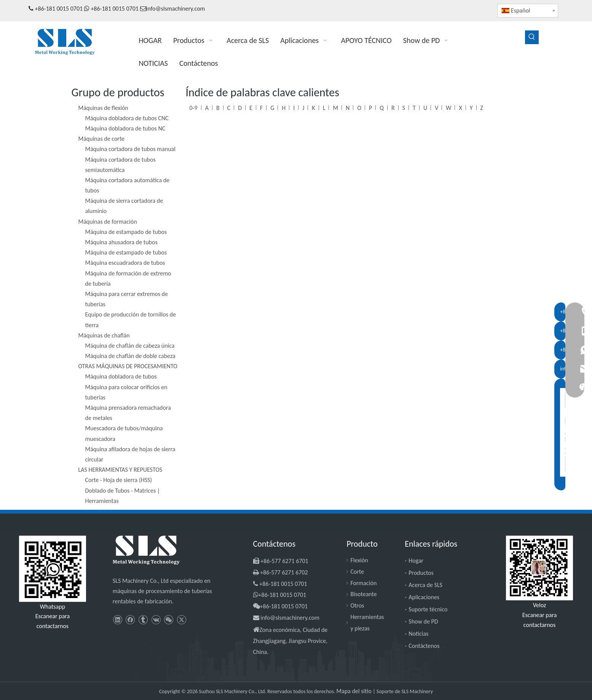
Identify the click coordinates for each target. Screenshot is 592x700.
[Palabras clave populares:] (532, 37)
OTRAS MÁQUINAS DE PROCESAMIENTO (128, 366)
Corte (357, 572)
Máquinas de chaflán (104, 335)
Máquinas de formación (108, 222)
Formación (363, 583)
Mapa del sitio (355, 691)
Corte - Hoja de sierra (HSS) (119, 480)
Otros (357, 605)
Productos (421, 573)
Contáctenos (424, 646)
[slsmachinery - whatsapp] (53, 569)
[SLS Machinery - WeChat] (539, 568)
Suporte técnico (428, 609)
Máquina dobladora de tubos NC (125, 128)
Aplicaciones (424, 597)
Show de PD (423, 621)
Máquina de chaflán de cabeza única (130, 346)
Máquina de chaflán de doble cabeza (130, 356)
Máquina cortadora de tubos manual (130, 149)
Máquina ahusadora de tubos (121, 242)
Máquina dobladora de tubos (121, 376)
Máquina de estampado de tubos (126, 232)
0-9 (194, 108)
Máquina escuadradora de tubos (125, 263)
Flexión (359, 560)
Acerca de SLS (425, 585)
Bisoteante (363, 594)
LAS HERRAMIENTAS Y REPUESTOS (120, 470)
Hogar (416, 561)
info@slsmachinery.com (176, 9)
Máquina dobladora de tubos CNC (127, 118)
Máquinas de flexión (103, 108)
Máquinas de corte (102, 139)
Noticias (418, 634)
